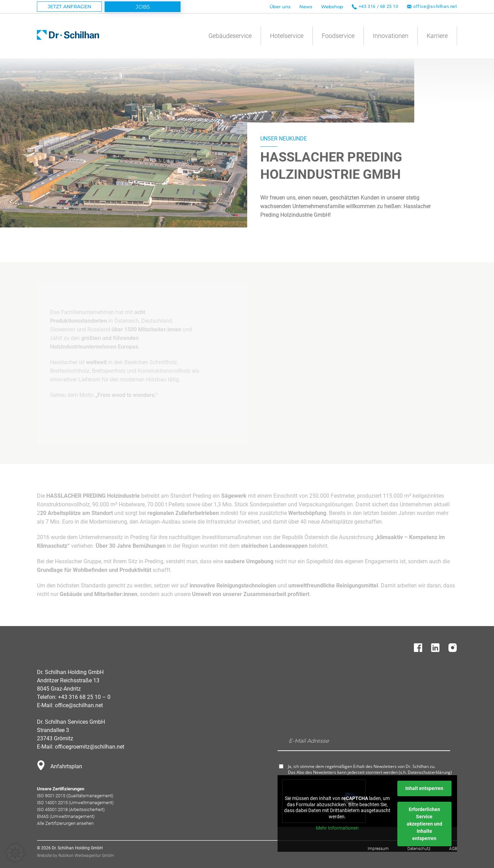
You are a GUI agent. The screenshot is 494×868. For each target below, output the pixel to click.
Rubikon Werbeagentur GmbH (86, 856)
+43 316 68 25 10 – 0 (84, 697)
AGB (453, 849)
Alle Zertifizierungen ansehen (65, 823)
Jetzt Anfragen (69, 7)
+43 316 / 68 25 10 (379, 6)
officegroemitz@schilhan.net (90, 747)
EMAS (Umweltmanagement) (66, 816)
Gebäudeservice (230, 36)
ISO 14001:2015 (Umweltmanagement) (75, 803)
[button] (15, 853)
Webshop (332, 7)
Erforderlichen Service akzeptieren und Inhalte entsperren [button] (424, 824)
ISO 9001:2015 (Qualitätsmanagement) (75, 796)
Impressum (378, 849)
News (306, 7)
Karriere (437, 36)
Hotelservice (287, 36)
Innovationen (391, 36)
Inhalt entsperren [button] (424, 788)
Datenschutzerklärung (429, 772)
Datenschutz (419, 849)
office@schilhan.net (435, 6)
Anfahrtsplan (66, 766)
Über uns (280, 7)
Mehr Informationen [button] (337, 828)
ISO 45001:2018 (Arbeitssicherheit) (71, 810)
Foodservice (338, 36)
